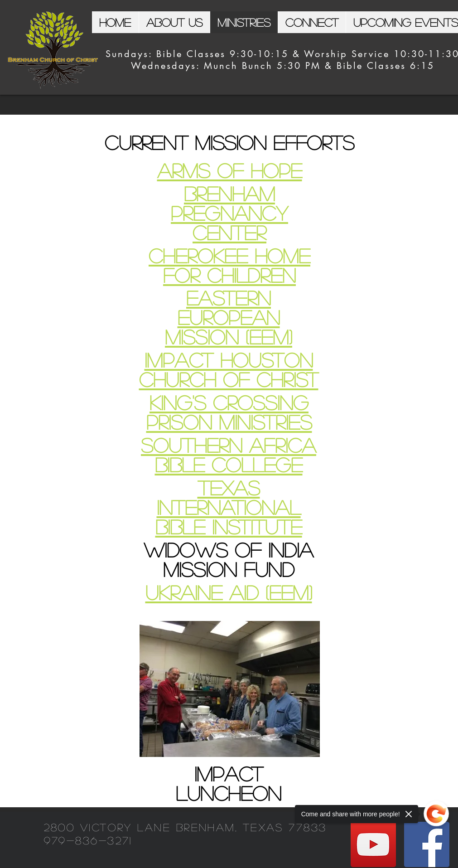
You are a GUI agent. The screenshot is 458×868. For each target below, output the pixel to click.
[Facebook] (427, 844)
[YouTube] (373, 844)
